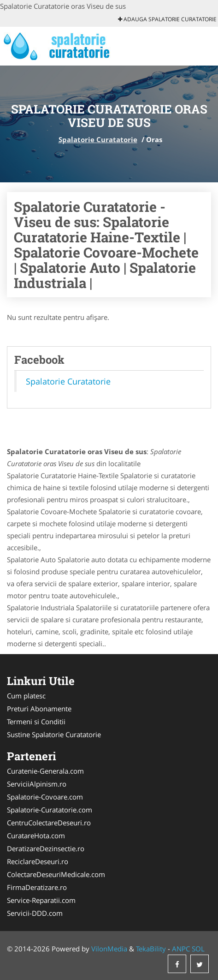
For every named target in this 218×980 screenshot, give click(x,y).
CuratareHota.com (36, 836)
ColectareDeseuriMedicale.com (56, 874)
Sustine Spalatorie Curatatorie (54, 734)
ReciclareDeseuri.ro (38, 861)
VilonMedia (109, 949)
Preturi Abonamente (39, 709)
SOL (198, 949)
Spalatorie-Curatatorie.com (50, 810)
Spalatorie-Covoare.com (45, 797)
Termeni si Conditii (36, 721)
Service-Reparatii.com (41, 900)
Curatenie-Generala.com (45, 771)
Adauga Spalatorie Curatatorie (167, 19)
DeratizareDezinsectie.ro (46, 848)
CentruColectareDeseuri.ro (49, 823)
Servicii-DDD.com (35, 913)
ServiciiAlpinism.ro (37, 784)
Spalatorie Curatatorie (98, 139)
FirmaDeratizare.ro (37, 887)
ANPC (181, 949)
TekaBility (151, 949)
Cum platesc (26, 696)
